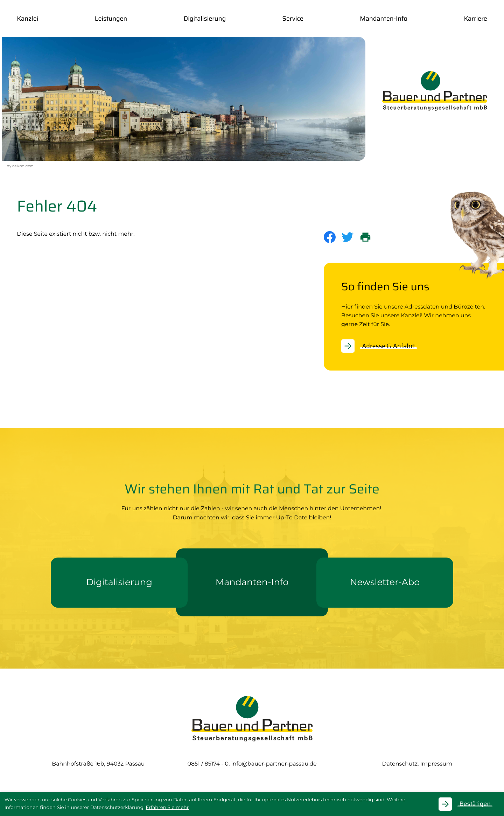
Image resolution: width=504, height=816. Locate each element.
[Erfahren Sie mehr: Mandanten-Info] (252, 582)
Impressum (436, 764)
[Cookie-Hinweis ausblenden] (469, 804)
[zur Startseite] (435, 91)
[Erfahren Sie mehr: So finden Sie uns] (383, 346)
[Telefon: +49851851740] (208, 764)
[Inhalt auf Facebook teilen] (333, 237)
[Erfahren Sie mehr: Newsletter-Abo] (385, 583)
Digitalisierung (205, 19)
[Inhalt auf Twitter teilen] (351, 237)
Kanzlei (27, 19)
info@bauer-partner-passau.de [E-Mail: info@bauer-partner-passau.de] (274, 764)
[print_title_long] (368, 237)
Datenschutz (400, 764)
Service (293, 19)
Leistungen (111, 19)
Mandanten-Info (384, 19)
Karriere (475, 19)
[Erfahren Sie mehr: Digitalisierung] (119, 583)
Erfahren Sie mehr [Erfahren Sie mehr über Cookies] (167, 808)
